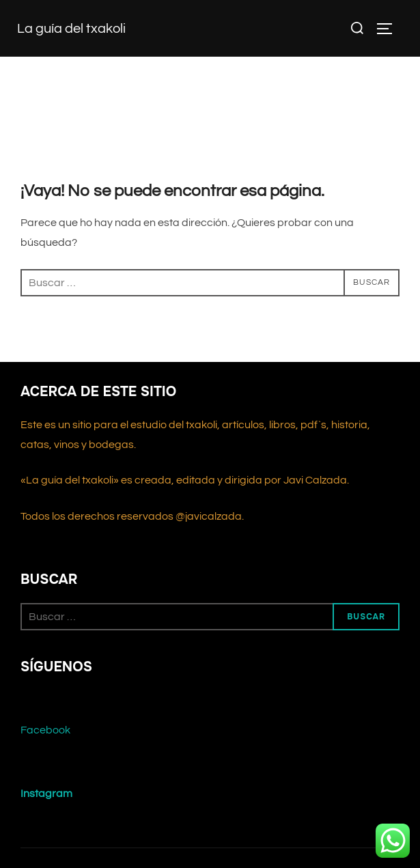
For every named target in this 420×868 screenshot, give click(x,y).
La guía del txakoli (71, 29)
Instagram (46, 794)
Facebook (45, 730)
